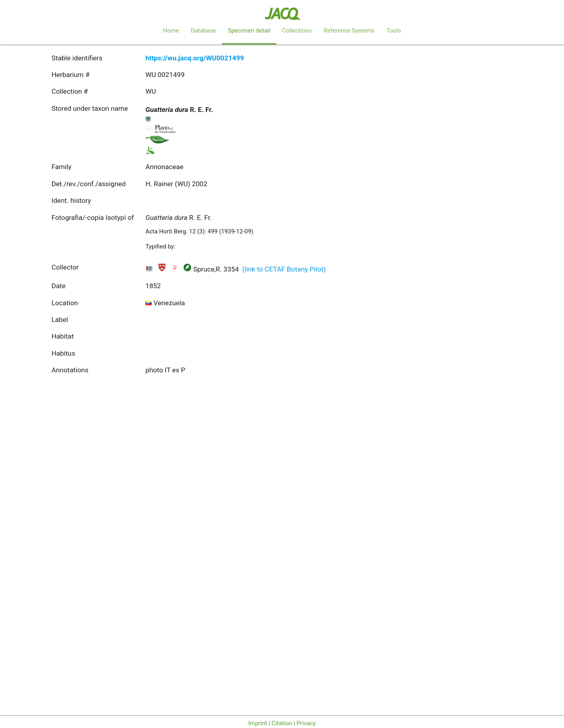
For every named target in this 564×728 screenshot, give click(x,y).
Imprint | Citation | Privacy (282, 723)
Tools (394, 31)
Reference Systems (349, 31)
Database (203, 31)
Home (171, 31)
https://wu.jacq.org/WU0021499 (194, 58)
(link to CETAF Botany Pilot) (284, 269)
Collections (297, 31)
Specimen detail (249, 31)
